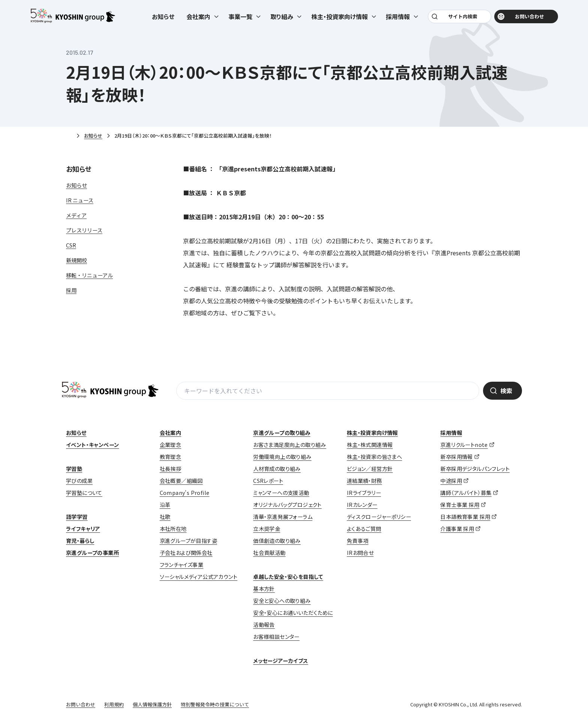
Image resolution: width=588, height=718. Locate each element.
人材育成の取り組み (277, 469)
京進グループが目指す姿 (188, 541)
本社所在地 (173, 529)
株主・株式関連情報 (370, 445)
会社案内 (171, 433)
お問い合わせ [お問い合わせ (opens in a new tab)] (525, 19)
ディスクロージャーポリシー (379, 517)
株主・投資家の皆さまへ (374, 457)
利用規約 (114, 704)
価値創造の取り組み (277, 541)
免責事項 (358, 541)
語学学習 (77, 517)
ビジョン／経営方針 (370, 469)
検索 (506, 391)
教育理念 (171, 457)
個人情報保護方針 (152, 704)
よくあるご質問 (364, 529)
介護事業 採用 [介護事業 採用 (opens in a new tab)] (457, 529)
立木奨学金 (267, 529)
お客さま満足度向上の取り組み (290, 445)
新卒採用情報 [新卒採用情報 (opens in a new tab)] (456, 457)
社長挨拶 (171, 469)
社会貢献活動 (269, 553)
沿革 (165, 505)
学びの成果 (79, 481)
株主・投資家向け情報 (372, 433)
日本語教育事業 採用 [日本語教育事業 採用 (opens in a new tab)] (465, 517)
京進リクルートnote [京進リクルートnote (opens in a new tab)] (464, 445)
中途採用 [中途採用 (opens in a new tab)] (451, 481)
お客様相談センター (276, 637)
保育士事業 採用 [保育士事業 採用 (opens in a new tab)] (460, 505)
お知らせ (163, 19)
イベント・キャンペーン (92, 445)
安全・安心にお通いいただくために (293, 613)
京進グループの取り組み (282, 433)
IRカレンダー (362, 505)
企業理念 (171, 445)
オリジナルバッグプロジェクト (287, 505)
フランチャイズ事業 (182, 565)
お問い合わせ (81, 704)
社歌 (165, 517)
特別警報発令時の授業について (215, 704)
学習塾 (74, 469)
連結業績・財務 (364, 481)
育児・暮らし (80, 541)
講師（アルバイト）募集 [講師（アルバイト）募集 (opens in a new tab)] (466, 493)
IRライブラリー (364, 493)
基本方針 (264, 589)
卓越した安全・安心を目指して (288, 577)
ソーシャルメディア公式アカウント (199, 577)
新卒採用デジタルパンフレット (475, 469)
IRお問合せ (360, 553)
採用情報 (451, 433)
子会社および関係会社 (186, 553)
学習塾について (84, 493)
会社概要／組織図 (181, 481)
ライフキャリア (83, 529)
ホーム (69, 136)
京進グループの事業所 (92, 553)
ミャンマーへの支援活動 (281, 493)
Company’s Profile (185, 493)
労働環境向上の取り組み (282, 457)
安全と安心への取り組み (282, 601)
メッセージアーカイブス (280, 661)
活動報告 (264, 625)
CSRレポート (268, 481)
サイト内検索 (462, 19)
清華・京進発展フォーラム (283, 517)
